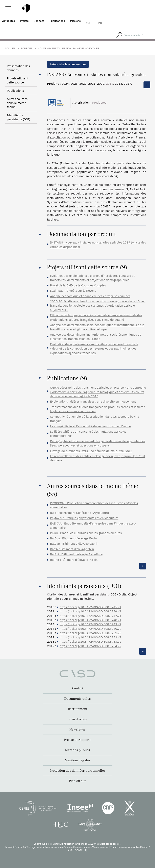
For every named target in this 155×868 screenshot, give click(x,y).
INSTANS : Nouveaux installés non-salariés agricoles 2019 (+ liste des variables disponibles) (98, 245)
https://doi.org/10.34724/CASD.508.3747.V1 (91, 616)
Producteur (100, 103)
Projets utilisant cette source (18, 80)
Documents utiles (77, 699)
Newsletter (77, 730)
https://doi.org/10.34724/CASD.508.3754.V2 (91, 646)
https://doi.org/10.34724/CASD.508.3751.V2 (91, 633)
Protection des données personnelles (78, 771)
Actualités (8, 21)
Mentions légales (78, 760)
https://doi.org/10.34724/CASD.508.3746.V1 (91, 611)
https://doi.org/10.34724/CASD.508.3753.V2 (91, 642)
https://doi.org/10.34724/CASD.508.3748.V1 (91, 620)
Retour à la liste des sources (68, 64)
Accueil (10, 48)
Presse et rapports (77, 740)
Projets (24, 21)
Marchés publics (77, 750)
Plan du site (78, 781)
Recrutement (77, 709)
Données (39, 21)
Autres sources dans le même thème (17, 103)
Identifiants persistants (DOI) (19, 117)
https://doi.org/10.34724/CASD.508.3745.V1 (91, 607)
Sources (27, 48)
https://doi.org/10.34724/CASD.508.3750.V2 (91, 629)
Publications (57, 21)
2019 (110, 84)
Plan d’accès (78, 719)
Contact (78, 688)
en (88, 23)
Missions (75, 21)
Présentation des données (18, 68)
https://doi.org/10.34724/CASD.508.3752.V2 (91, 637)
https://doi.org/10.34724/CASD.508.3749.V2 (91, 624)
